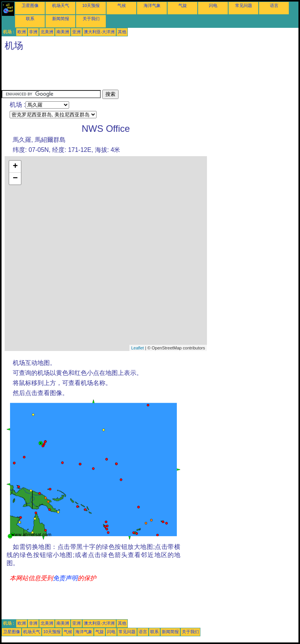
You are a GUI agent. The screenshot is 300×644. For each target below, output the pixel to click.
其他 (122, 32)
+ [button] (15, 167)
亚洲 (76, 32)
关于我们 (91, 19)
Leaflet (138, 348)
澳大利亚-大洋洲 (99, 32)
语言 (274, 5)
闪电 (213, 5)
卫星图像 (30, 5)
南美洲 (63, 32)
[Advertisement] (142, 72)
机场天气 (61, 5)
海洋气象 (152, 5)
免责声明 (65, 578)
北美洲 (47, 32)
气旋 (183, 5)
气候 (122, 5)
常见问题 (244, 5)
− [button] (15, 179)
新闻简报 (61, 19)
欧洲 (22, 32)
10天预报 (91, 5)
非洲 (33, 32)
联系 (30, 19)
